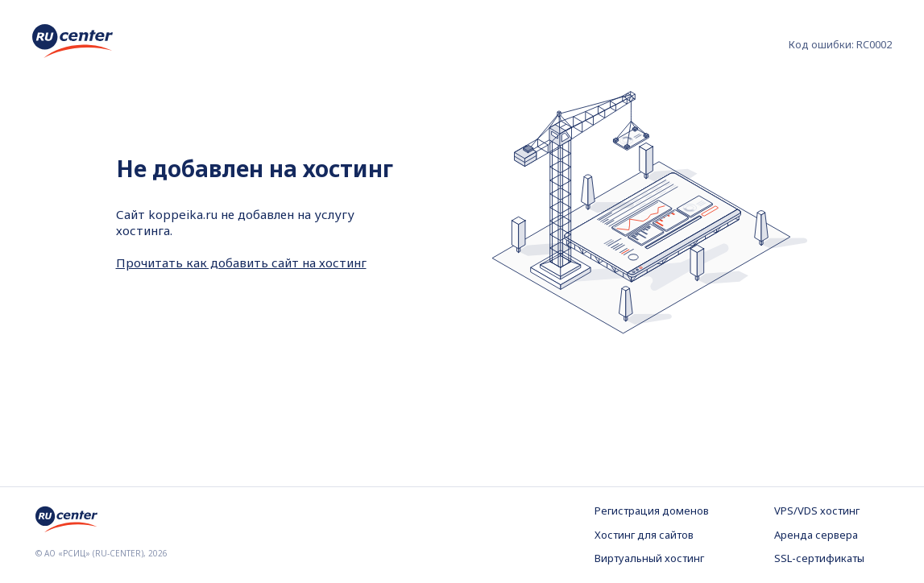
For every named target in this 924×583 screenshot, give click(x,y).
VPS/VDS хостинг (817, 511)
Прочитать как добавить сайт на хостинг (241, 263)
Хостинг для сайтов (644, 535)
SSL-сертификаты (819, 558)
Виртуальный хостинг (649, 558)
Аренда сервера (816, 535)
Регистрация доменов (652, 511)
